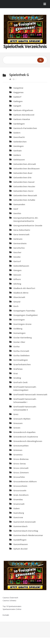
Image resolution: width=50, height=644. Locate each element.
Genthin (17, 213)
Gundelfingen (20, 540)
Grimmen (18, 450)
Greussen (18, 423)
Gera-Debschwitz (22, 230)
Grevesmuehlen (21, 446)
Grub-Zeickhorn (21, 495)
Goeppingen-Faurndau (24, 311)
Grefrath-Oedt (20, 382)
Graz (16, 373)
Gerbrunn (18, 239)
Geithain (17, 151)
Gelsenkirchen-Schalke (24, 200)
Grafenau (18, 369)
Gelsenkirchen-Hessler (24, 186)
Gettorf (17, 261)
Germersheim (20, 243)
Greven (17, 428)
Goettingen (19, 320)
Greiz (16, 414)
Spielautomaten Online (12, 609)
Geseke (17, 257)
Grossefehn (19, 477)
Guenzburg (19, 513)
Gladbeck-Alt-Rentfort (24, 288)
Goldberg (18, 329)
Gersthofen (19, 248)
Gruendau (18, 499)
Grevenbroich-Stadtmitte (26, 437)
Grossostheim (20, 486)
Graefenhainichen (22, 364)
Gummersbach (20, 526)
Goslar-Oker (19, 342)
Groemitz (18, 455)
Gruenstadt (19, 504)
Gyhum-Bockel (20, 549)
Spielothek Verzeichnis (25, 46)
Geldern (17, 155)
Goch (16, 306)
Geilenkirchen (20, 142)
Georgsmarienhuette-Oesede (28, 225)
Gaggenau (18, 92)
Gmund (17, 302)
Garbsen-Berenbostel (24, 115)
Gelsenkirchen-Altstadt (25, 164)
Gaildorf (17, 97)
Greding (17, 378)
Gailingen (18, 101)
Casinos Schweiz (9, 600)
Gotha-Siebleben (21, 355)
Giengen (17, 270)
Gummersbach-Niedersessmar (28, 535)
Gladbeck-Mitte (21, 293)
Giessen (17, 275)
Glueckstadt (19, 297)
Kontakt (6, 615)
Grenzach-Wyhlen (22, 419)
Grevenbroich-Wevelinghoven (28, 441)
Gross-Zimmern (21, 472)
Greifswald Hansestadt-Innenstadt (30, 394)
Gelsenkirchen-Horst (23, 191)
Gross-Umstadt (21, 468)
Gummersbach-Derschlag (26, 531)
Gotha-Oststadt (21, 351)
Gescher (17, 252)
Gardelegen (19, 124)
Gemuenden (19, 204)
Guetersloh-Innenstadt (25, 522)
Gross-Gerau (20, 464)
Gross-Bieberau (21, 459)
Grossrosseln (20, 490)
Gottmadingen (21, 360)
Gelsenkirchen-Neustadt (25, 195)
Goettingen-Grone (22, 324)
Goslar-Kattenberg (23, 337)
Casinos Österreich (10, 598)
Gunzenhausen (21, 544)
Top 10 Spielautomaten (12, 606)
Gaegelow (18, 88)
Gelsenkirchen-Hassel (24, 182)
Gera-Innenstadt (21, 234)
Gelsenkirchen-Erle (22, 177)
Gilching (17, 284)
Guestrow (18, 517)
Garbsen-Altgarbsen (23, 110)
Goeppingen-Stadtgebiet (26, 315)
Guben (16, 508)
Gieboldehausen (21, 266)
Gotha (16, 346)
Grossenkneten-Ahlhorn (25, 481)
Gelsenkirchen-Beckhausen (26, 168)
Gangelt (17, 106)
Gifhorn (17, 279)
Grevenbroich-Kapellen (24, 432)
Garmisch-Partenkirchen (25, 128)
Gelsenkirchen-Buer (23, 173)
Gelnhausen (19, 160)
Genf (16, 209)
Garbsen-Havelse (22, 119)
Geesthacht (19, 137)
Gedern (17, 133)
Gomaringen (19, 333)
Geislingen (18, 146)
